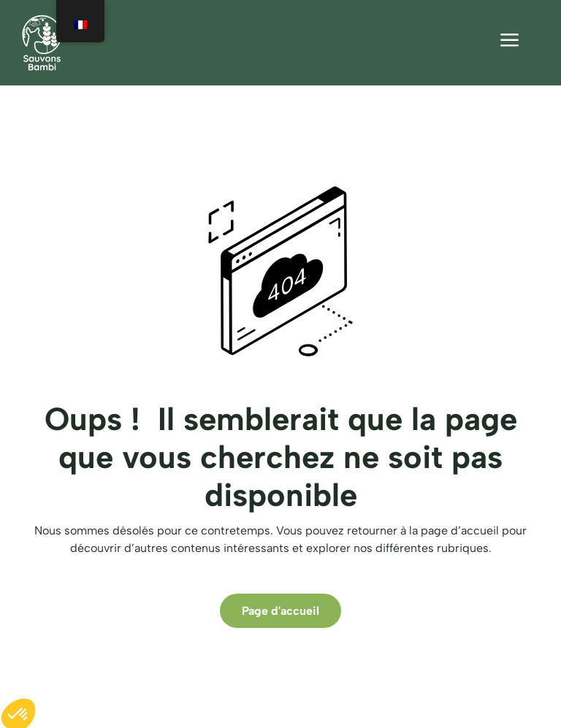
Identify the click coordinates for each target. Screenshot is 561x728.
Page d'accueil (280, 611)
